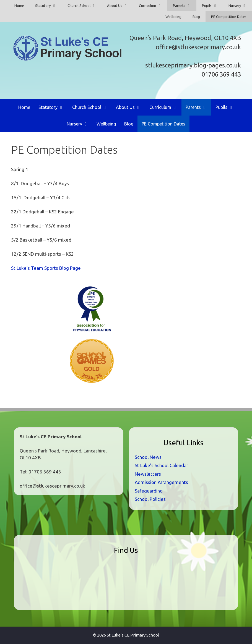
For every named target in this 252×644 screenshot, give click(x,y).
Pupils (212, 6)
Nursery (240, 6)
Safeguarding (149, 491)
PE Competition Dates (229, 17)
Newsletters (148, 474)
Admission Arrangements (161, 482)
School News (148, 457)
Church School (85, 6)
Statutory (48, 6)
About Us (120, 6)
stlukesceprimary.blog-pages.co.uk (193, 65)
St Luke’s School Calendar (161, 465)
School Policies (150, 499)
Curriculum (153, 6)
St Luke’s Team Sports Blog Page (46, 268)
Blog (196, 17)
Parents (185, 6)
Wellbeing (173, 17)
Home (19, 6)
